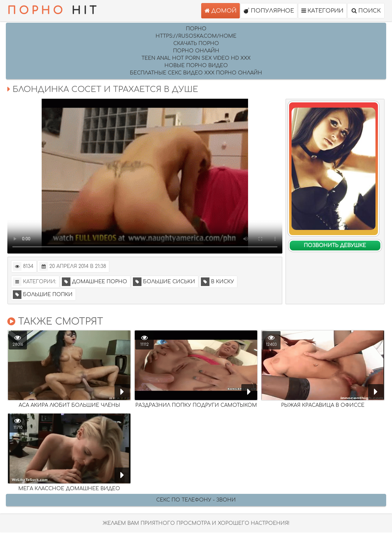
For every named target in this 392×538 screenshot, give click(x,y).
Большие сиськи (164, 282)
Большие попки (43, 295)
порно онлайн (196, 51)
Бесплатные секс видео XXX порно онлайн (196, 73)
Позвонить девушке (335, 246)
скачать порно (196, 44)
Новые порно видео (196, 66)
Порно (196, 29)
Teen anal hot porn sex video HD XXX (196, 58)
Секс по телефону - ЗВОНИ (196, 500)
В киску (217, 282)
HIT (53, 11)
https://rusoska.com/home (196, 36)
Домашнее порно (94, 282)
